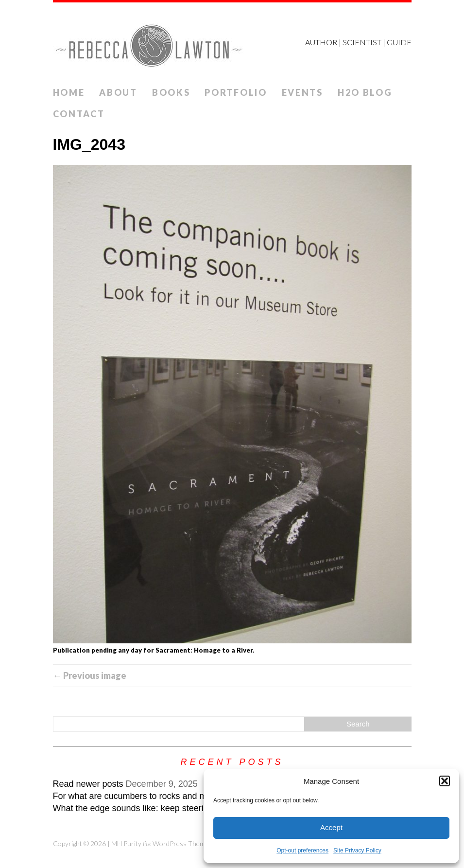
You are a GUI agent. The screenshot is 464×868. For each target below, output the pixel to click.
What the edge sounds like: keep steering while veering (160, 808)
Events (302, 92)
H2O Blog (365, 92)
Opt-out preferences (302, 850)
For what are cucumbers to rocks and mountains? (149, 796)
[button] (445, 781)
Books (171, 92)
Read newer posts (88, 784)
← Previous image (90, 675)
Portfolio (236, 92)
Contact (79, 114)
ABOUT (118, 92)
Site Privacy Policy (357, 850)
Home (69, 92)
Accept (331, 827)
